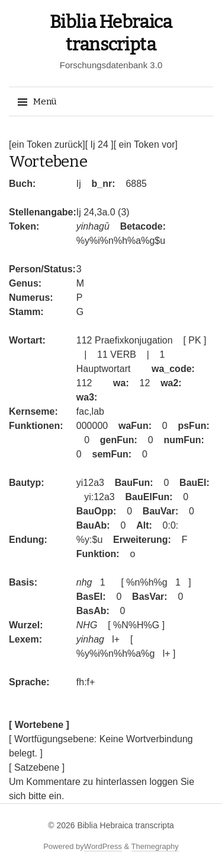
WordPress (103, 846)
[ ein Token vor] (146, 144)
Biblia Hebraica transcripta (125, 825)
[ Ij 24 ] (99, 144)
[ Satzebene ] (37, 767)
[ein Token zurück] (47, 144)
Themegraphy (155, 846)
